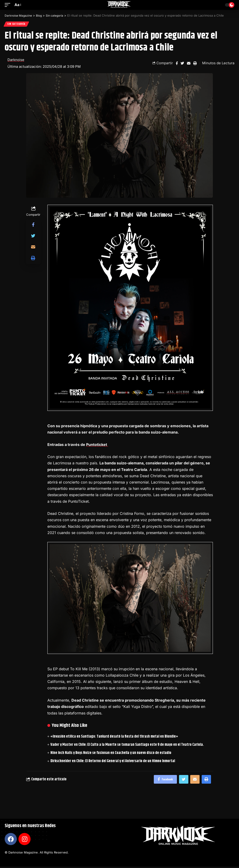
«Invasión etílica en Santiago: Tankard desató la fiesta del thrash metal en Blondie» (114, 737)
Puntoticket (97, 445)
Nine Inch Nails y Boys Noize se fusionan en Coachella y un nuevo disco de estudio (111, 753)
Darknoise (16, 60)
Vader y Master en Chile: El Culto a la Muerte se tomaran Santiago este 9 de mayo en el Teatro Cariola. (127, 745)
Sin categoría (17, 24)
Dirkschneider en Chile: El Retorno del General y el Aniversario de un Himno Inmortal (113, 762)
